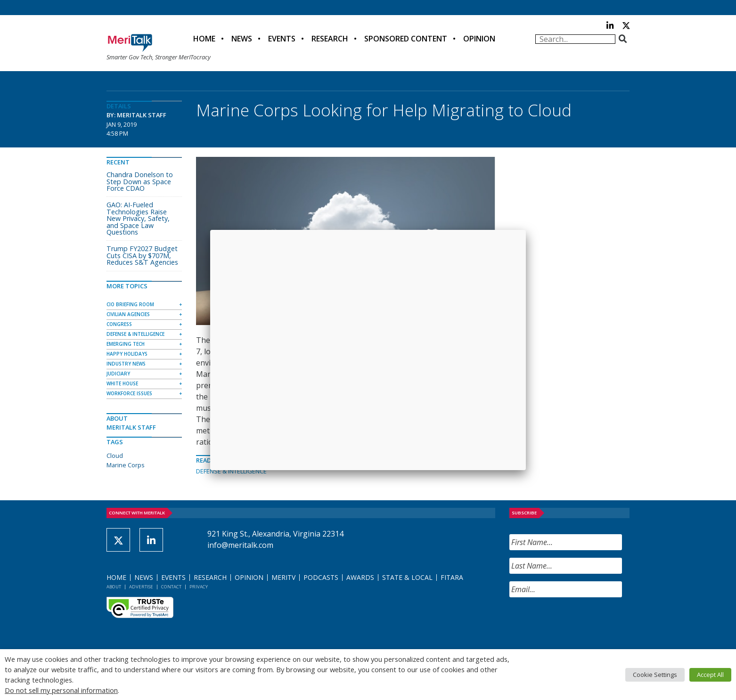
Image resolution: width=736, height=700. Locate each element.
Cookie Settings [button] (655, 675)
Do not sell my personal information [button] (61, 690)
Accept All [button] (710, 675)
